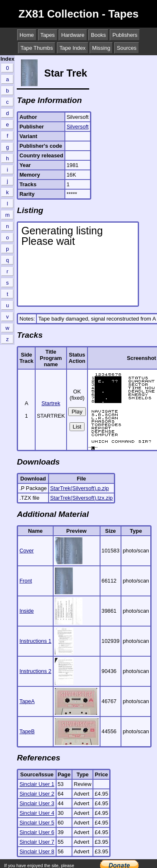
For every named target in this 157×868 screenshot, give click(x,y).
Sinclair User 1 (37, 784)
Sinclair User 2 (37, 794)
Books (98, 35)
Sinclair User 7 (37, 842)
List (77, 427)
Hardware (73, 35)
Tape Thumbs (37, 48)
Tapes (48, 35)
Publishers (125, 35)
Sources (127, 48)
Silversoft (78, 127)
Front (26, 581)
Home (27, 35)
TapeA (27, 701)
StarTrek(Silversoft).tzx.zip (82, 498)
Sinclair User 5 (37, 823)
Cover (26, 551)
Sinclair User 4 (37, 813)
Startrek (51, 403)
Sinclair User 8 (37, 851)
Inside (26, 611)
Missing (101, 48)
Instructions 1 (35, 641)
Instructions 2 (35, 671)
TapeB (27, 731)
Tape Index (73, 48)
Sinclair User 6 (37, 832)
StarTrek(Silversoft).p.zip (80, 488)
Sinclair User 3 (37, 803)
